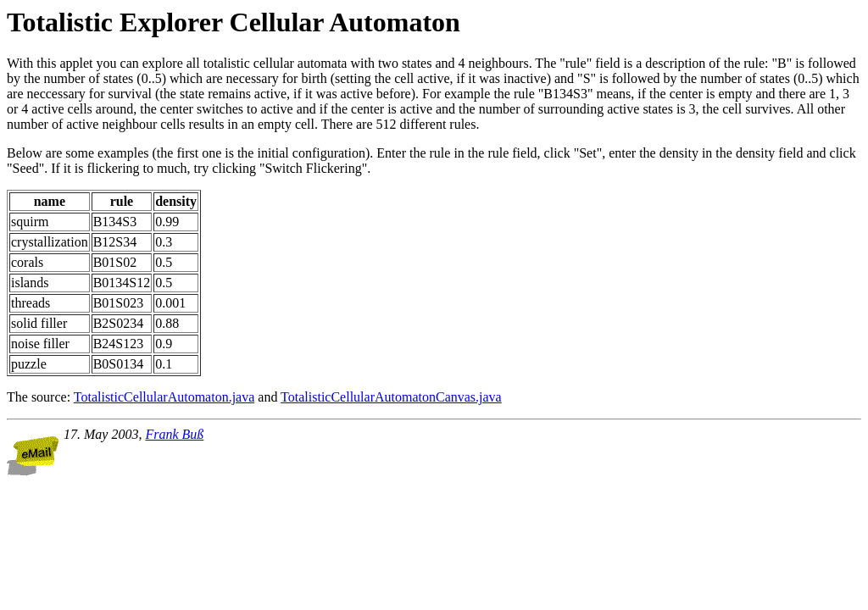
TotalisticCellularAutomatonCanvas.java (391, 397)
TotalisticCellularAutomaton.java (164, 397)
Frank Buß (174, 434)
